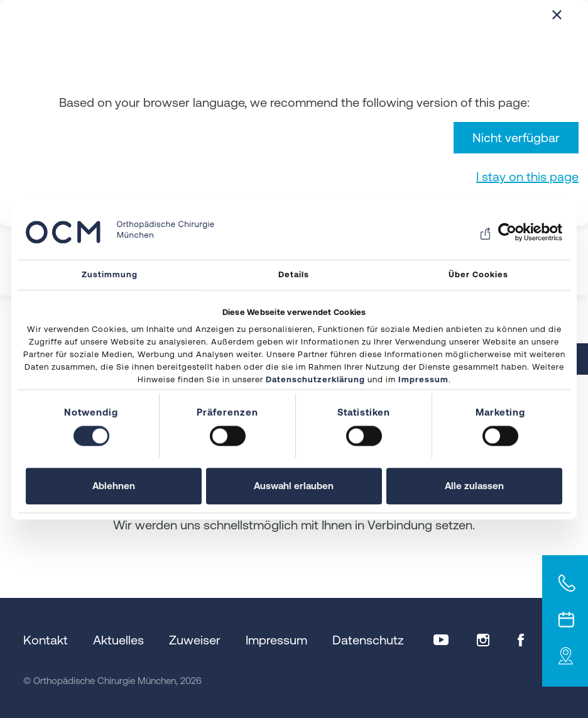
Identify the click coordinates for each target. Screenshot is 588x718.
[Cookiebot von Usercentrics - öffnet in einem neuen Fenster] (507, 232)
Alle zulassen (474, 486)
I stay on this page (527, 176)
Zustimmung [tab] (110, 274)
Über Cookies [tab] (478, 274)
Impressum (423, 380)
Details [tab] (294, 274)
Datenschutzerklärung (315, 380)
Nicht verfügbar (516, 137)
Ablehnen (114, 486)
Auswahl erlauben (294, 486)
